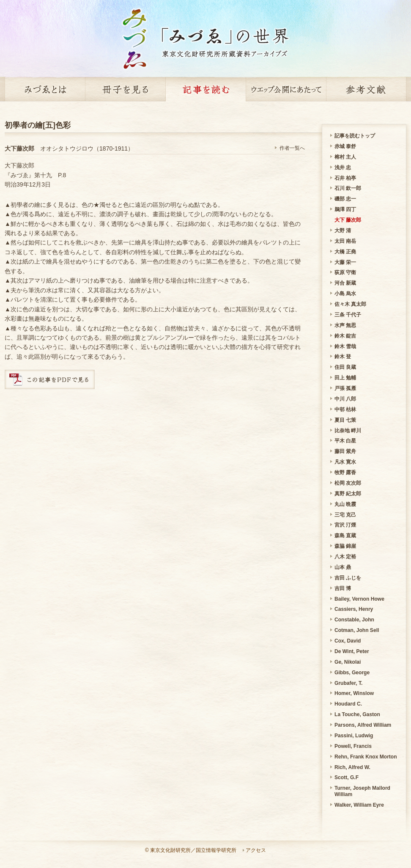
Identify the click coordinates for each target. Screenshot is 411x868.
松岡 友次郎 (348, 483)
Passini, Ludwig (354, 736)
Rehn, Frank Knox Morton (366, 757)
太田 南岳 (345, 241)
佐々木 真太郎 (350, 304)
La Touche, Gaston (357, 714)
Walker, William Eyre (359, 805)
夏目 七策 (345, 420)
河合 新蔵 (345, 283)
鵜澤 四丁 (345, 209)
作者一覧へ (292, 148)
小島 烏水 (345, 294)
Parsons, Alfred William (363, 725)
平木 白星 (345, 441)
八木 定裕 (345, 557)
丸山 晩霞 (345, 504)
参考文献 (366, 89)
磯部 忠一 (345, 199)
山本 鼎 (343, 567)
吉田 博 (343, 588)
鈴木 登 (343, 357)
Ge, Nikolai (348, 662)
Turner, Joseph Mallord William (362, 791)
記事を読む (205, 89)
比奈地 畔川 (348, 431)
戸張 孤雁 (345, 388)
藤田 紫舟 (345, 451)
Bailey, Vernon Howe (359, 599)
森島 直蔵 (345, 536)
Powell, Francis (353, 746)
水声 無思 (345, 325)
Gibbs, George (352, 673)
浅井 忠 (343, 168)
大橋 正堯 (345, 252)
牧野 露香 (345, 472)
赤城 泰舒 (345, 146)
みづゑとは (45, 89)
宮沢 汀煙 (345, 525)
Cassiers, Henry (354, 609)
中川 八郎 (345, 399)
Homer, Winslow (354, 693)
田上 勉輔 (345, 378)
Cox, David (348, 641)
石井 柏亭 (345, 178)
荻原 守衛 (345, 272)
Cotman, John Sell (357, 630)
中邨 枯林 (345, 409)
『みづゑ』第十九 (28, 175)
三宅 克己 (345, 515)
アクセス (256, 850)
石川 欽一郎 (348, 188)
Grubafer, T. (348, 683)
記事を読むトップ (355, 136)
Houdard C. (348, 704)
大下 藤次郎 (348, 220)
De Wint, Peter (352, 651)
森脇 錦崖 (345, 546)
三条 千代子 (348, 315)
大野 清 (343, 231)
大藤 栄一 (345, 262)
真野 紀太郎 (348, 494)
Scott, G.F (347, 777)
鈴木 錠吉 (345, 336)
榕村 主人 (345, 157)
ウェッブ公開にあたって (286, 89)
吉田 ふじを (348, 578)
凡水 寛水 (345, 462)
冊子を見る (125, 89)
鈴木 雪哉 (345, 346)
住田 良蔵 (345, 367)
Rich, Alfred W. (352, 767)
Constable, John (354, 620)
